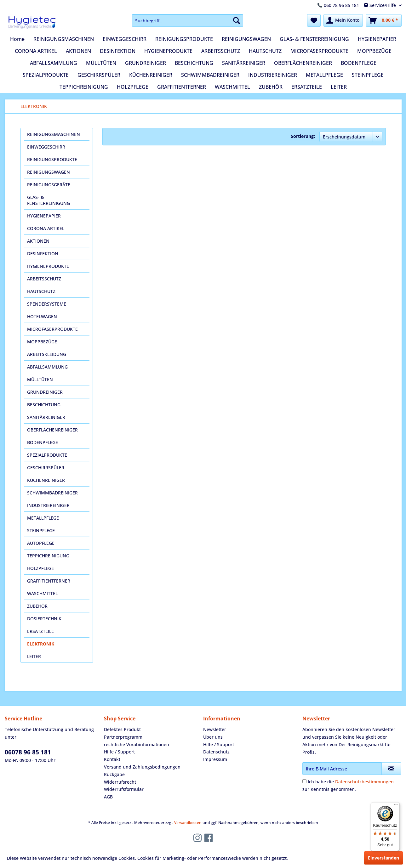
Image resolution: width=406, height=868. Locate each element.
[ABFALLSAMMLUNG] (54, 63)
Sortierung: (303, 136)
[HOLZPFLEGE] (133, 87)
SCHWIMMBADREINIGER (52, 493)
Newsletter (215, 729)
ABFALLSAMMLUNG (47, 367)
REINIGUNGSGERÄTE (49, 185)
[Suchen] (237, 20)
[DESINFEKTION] (118, 51)
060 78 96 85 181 (341, 5)
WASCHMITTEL (42, 593)
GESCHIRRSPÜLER (46, 468)
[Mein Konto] (343, 20)
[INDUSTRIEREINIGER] (273, 75)
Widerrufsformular (124, 789)
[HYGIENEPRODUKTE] (168, 51)
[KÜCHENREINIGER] (151, 75)
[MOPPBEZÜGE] (374, 51)
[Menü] (396, 806)
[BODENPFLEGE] (359, 63)
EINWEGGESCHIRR (46, 147)
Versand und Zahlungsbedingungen (142, 767)
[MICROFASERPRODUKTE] (319, 51)
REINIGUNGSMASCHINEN (54, 134)
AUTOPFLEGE (41, 543)
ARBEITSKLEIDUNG (47, 354)
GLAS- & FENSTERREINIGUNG (49, 200)
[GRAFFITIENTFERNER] (182, 87)
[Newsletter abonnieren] (391, 769)
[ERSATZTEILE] (307, 87)
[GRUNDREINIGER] (146, 63)
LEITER (34, 656)
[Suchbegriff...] (188, 20)
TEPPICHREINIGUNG (48, 556)
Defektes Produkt (122, 729)
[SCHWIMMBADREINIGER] (210, 75)
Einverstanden (383, 858)
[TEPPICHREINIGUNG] (84, 87)
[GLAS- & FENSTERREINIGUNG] (314, 39)
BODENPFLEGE (43, 442)
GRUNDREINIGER (45, 392)
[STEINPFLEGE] (368, 75)
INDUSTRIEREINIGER (48, 505)
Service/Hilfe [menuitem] (380, 5)
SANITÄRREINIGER (46, 417)
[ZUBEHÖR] (271, 87)
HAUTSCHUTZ (41, 291)
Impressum (215, 759)
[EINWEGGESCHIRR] (125, 39)
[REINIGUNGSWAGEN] (246, 39)
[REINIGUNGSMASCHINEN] (64, 39)
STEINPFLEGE (41, 530)
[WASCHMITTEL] (232, 87)
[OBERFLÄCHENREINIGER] (303, 63)
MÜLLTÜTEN (40, 379)
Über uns (213, 737)
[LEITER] (339, 87)
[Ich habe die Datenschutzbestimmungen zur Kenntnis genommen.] (304, 781)
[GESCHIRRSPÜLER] (99, 75)
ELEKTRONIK (41, 644)
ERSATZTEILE (40, 631)
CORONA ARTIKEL (46, 228)
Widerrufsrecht (120, 782)
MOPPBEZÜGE (42, 342)
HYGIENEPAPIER (44, 216)
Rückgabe (114, 774)
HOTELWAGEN (42, 316)
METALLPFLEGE (43, 518)
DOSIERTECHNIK (44, 619)
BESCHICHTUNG (44, 405)
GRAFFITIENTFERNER (49, 581)
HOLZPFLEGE (40, 568)
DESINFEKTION (43, 254)
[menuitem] (188, 20)
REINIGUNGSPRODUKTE (52, 159)
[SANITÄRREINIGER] (244, 63)
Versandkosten (188, 823)
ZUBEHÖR (37, 606)
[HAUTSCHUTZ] (265, 51)
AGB (108, 797)
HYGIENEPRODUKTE (48, 266)
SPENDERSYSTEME (47, 304)
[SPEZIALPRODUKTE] (46, 75)
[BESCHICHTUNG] (194, 63)
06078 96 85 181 (28, 752)
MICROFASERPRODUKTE (52, 329)
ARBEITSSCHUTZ (44, 279)
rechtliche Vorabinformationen (137, 744)
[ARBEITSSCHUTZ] (221, 51)
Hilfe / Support (119, 752)
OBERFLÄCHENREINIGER (52, 430)
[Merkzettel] (314, 20)
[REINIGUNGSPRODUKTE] (184, 39)
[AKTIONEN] (78, 51)
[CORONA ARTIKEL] (36, 51)
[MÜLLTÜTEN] (101, 63)
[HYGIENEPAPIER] (377, 39)
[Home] (17, 39)
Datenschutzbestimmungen (364, 782)
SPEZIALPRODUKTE (47, 455)
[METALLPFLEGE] (324, 75)
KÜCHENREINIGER (46, 480)
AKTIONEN (38, 241)
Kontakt (112, 759)
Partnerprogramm (123, 737)
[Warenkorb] (384, 20)
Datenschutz (216, 752)
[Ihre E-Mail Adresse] (342, 769)
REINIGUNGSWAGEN (49, 172)
